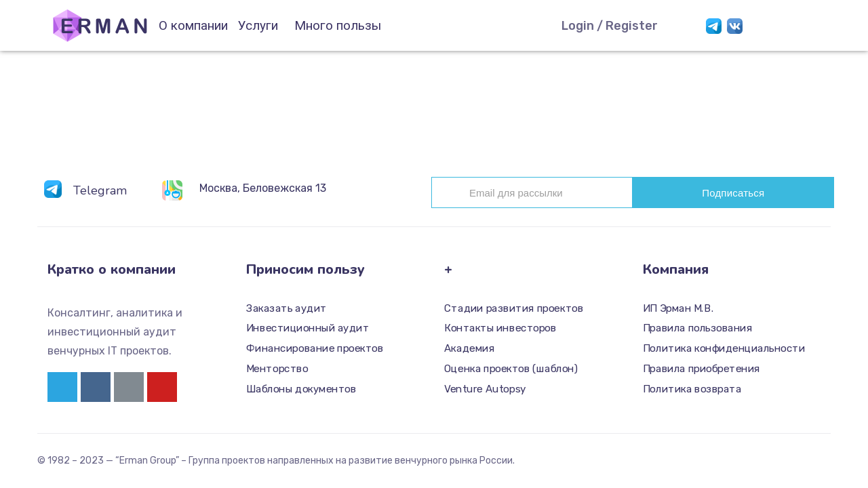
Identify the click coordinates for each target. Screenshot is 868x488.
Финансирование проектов (315, 348)
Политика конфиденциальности (724, 348)
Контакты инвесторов (500, 329)
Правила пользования (698, 329)
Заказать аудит (287, 308)
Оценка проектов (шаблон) (511, 369)
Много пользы (338, 25)
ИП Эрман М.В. (678, 308)
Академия (469, 348)
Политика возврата (692, 389)
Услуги (258, 25)
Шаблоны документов (301, 389)
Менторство (277, 369)
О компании (193, 25)
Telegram (100, 190)
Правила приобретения (702, 369)
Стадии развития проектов (514, 308)
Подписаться (733, 193)
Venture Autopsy (485, 389)
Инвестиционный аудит (308, 329)
